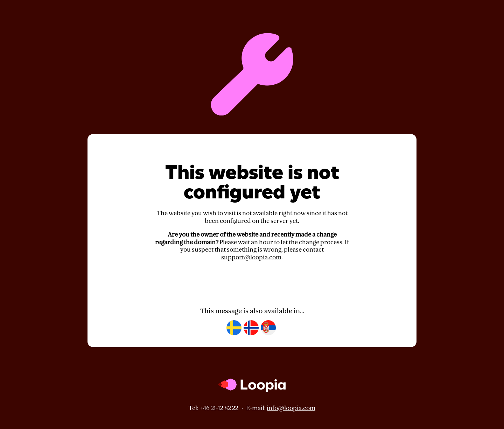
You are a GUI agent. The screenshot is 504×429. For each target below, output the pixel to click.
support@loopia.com (251, 257)
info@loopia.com (291, 408)
